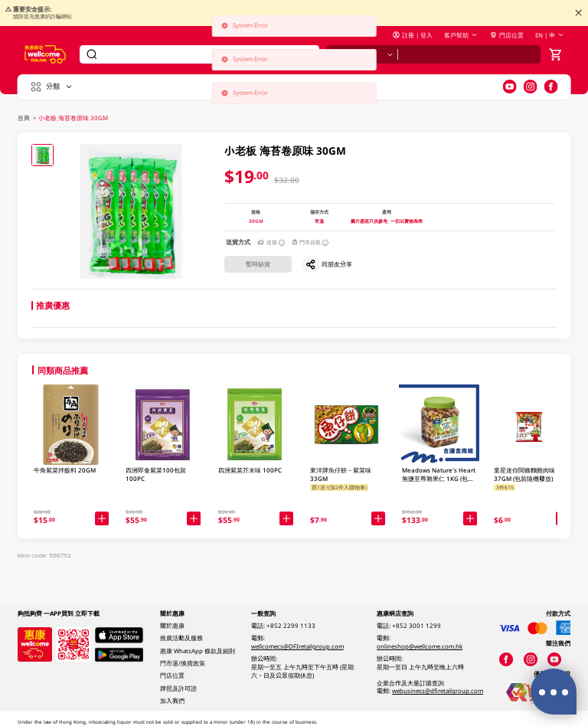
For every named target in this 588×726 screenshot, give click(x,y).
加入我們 (172, 701)
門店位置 (506, 35)
